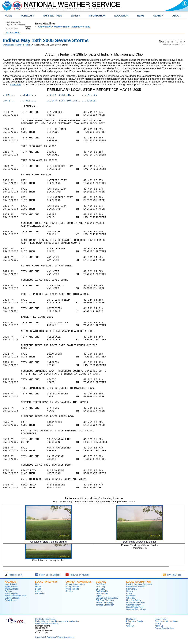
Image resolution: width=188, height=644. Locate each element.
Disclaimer (131, 619)
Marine (38, 587)
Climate (101, 582)
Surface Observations (75, 584)
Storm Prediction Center (16, 596)
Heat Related (11, 584)
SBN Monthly (102, 593)
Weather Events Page (136, 609)
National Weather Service (47, 624)
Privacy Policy (161, 619)
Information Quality (135, 621)
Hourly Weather (73, 587)
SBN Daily (101, 589)
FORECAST (27, 16)
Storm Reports (11, 593)
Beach (38, 589)
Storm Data (131, 589)
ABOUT (177, 16)
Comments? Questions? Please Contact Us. (55, 637)
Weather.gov (9, 45)
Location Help (13, 33)
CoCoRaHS (101, 584)
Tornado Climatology (105, 605)
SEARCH (158, 16)
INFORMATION (97, 16)
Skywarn (130, 591)
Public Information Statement (139, 584)
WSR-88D (131, 598)
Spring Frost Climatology (107, 598)
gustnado (15, 84)
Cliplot (99, 596)
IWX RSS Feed (172, 575)
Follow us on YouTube (77, 575)
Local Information (138, 582)
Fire (37, 584)
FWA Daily (101, 587)
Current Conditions (79, 582)
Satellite (69, 591)
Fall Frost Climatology (106, 600)
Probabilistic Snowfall (136, 587)
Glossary (130, 626)
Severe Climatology (105, 602)
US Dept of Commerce (45, 619)
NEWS (141, 16)
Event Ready (11, 600)
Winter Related (11, 587)
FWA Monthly (102, 591)
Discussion (40, 593)
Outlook (8, 591)
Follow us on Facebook (48, 575)
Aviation (39, 591)
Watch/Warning (12, 589)
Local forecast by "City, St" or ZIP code (15, 23)
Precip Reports (72, 589)
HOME (8, 16)
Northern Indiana (24, 45)
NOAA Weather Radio (136, 602)
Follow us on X (13, 575)
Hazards (10, 582)
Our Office (131, 596)
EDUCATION (121, 16)
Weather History (133, 605)
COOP (129, 593)
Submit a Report (12, 598)
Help (128, 624)
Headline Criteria (134, 600)
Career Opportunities (164, 628)
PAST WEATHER (52, 16)
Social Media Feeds (135, 607)
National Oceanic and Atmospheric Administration (57, 621)
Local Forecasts (46, 582)
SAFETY (75, 16)
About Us (159, 626)
